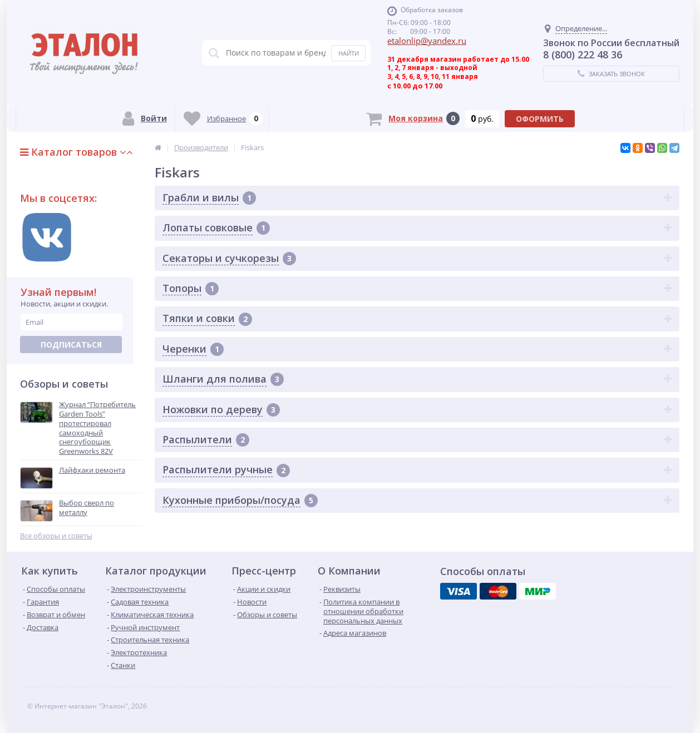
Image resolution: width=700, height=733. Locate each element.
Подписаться (71, 345)
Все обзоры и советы (56, 536)
